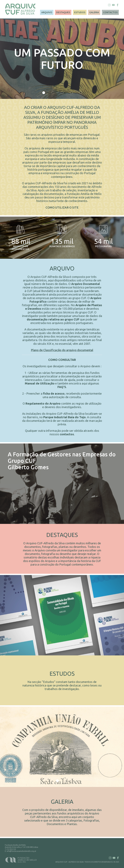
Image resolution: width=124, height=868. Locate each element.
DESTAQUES (63, 12)
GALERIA (94, 12)
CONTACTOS (110, 12)
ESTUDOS (80, 12)
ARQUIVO (47, 12)
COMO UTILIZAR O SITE (62, 207)
